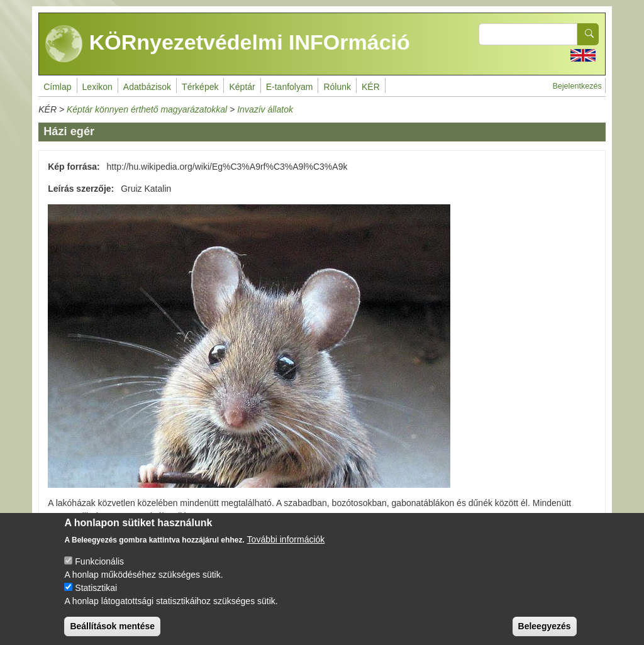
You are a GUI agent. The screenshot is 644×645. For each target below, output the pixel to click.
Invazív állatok (265, 109)
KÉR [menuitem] (371, 87)
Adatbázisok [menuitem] (147, 87)
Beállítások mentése (112, 626)
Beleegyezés (545, 626)
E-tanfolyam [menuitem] (290, 87)
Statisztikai (96, 588)
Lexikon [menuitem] (97, 87)
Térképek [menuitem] (200, 87)
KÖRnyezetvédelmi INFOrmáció (228, 44)
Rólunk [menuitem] (337, 87)
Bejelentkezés (577, 86)
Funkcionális (99, 561)
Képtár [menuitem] (242, 87)
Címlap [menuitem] (57, 87)
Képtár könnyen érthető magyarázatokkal (147, 109)
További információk (286, 539)
